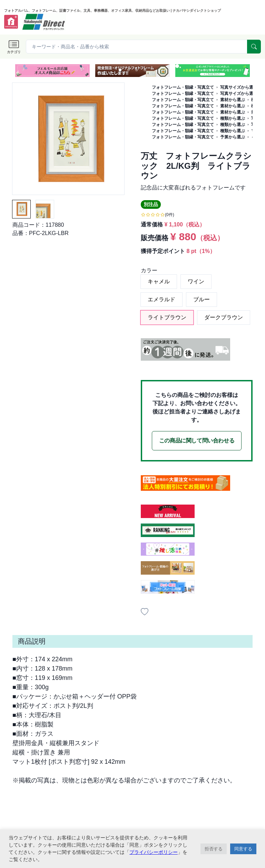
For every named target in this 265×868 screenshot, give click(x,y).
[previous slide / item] (17, 71)
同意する (243, 849)
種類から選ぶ (233, 118)
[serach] (254, 47)
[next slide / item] (248, 71)
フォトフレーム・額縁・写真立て (183, 87)
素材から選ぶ (233, 100)
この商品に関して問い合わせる (197, 441)
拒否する (214, 849)
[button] (120, 70)
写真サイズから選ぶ (239, 87)
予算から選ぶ (233, 137)
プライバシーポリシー (154, 852)
